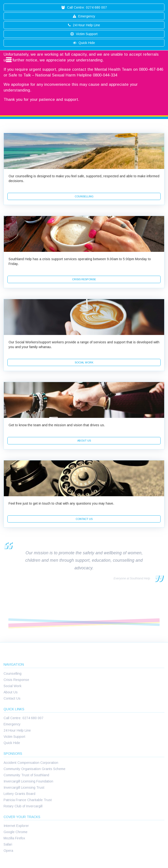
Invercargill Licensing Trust (24, 787)
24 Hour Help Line (84, 25)
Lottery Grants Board (19, 794)
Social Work (13, 686)
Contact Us (12, 698)
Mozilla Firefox (14, 838)
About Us (11, 692)
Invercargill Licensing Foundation (28, 781)
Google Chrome (16, 832)
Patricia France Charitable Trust (28, 800)
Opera (8, 851)
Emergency (84, 16)
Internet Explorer (16, 826)
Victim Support (84, 34)
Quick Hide (84, 43)
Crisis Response (16, 680)
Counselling (13, 674)
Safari (8, 844)
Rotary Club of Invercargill (23, 806)
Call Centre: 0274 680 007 (84, 7)
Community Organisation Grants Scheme (34, 769)
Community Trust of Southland (26, 775)
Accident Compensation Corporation (31, 763)
